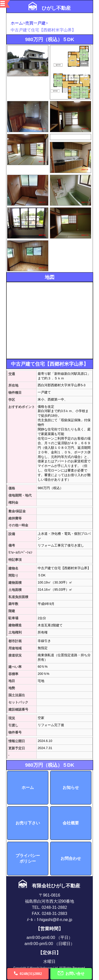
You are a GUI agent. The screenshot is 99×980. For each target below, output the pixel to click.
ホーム (17, 23)
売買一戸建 (35, 23)
